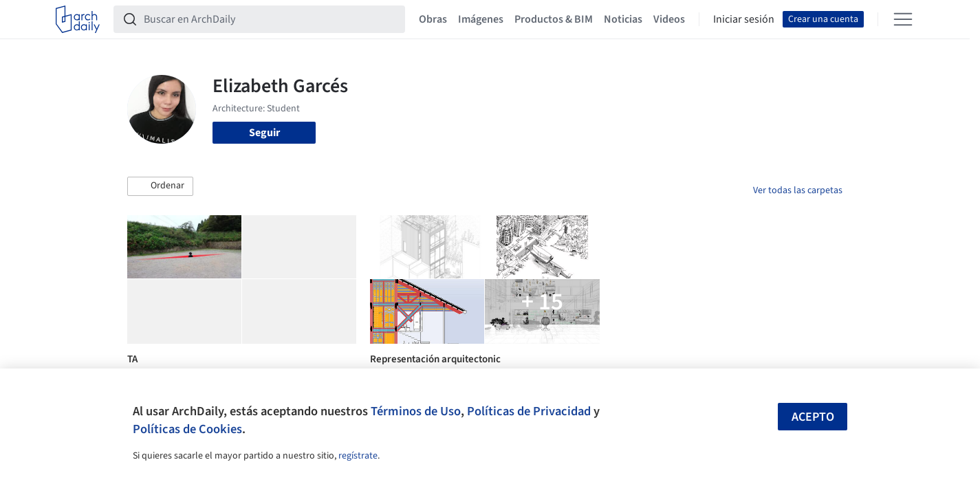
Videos (669, 19)
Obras (433, 19)
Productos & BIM (554, 19)
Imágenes (481, 19)
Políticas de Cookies (187, 429)
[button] (160, 186)
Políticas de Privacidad (529, 411)
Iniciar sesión (744, 19)
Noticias (623, 19)
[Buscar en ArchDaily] (270, 19)
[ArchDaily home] (78, 19)
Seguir (264, 133)
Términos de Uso (416, 411)
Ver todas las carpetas (798, 190)
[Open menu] (903, 19)
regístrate (358, 456)
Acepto (813, 417)
